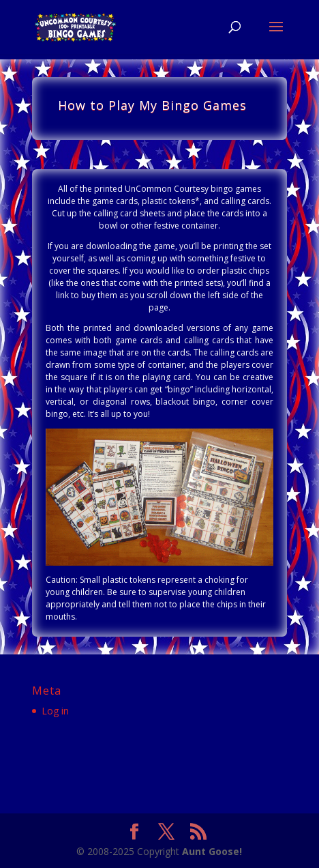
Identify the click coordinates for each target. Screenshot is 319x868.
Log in (55, 711)
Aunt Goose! (212, 851)
